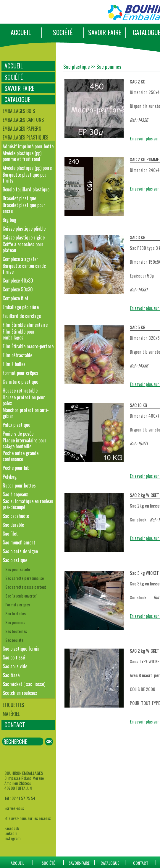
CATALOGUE (17, 99)
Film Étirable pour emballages (19, 334)
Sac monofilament (19, 542)
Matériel (11, 714)
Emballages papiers (22, 129)
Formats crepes (18, 604)
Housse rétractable (20, 390)
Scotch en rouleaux (20, 693)
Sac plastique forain (21, 649)
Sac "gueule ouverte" (21, 596)
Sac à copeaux (15, 494)
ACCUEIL (21, 32)
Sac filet (10, 534)
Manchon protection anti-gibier (26, 413)
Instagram (12, 838)
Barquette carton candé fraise (24, 269)
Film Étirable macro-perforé (28, 346)
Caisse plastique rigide (24, 237)
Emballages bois (19, 111)
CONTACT (15, 725)
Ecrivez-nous (14, 808)
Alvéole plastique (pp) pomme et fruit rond (22, 156)
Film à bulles (14, 364)
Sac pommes (15, 622)
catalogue (110, 863)
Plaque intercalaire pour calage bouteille (25, 443)
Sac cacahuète (16, 516)
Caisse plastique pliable (24, 229)
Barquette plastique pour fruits (25, 178)
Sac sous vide (15, 666)
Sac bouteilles (16, 631)
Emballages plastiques (25, 137)
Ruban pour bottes (19, 485)
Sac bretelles (16, 613)
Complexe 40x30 (18, 280)
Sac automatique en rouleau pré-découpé (28, 504)
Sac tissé (11, 675)
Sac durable (13, 525)
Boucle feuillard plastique (26, 189)
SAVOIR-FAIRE (105, 32)
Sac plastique (15, 560)
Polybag (10, 477)
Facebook (12, 828)
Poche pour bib (16, 468)
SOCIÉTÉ (63, 32)
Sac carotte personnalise (25, 578)
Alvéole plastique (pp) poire (27, 168)
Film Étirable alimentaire (25, 325)
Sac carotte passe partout (26, 587)
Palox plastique (16, 425)
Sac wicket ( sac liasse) (24, 684)
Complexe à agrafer (20, 259)
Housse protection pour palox (24, 400)
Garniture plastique (20, 382)
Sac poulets (14, 640)
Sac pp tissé (14, 657)
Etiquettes (13, 705)
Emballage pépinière (21, 307)
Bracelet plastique (19, 198)
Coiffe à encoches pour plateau (23, 247)
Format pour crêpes (20, 373)
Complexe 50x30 (18, 289)
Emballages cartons (23, 120)
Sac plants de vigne (20, 551)
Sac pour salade (18, 569)
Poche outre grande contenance (21, 456)
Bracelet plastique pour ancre (24, 208)
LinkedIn (11, 833)
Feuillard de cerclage (22, 316)
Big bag (9, 220)
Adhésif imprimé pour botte (28, 146)
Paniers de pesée (18, 434)
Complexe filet (16, 298)
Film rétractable (17, 355)
